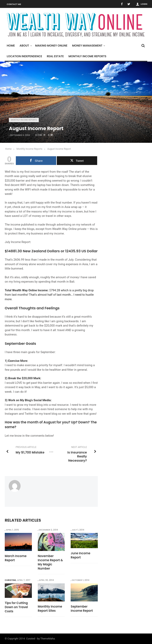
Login (144, 4)
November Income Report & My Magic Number (50, 562)
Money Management (88, 46)
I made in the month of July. (56, 260)
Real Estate (55, 56)
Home (11, 46)
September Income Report (82, 609)
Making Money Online (51, 46)
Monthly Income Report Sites (50, 609)
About (25, 46)
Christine (10, 580)
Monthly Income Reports (87, 56)
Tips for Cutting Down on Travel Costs (16, 607)
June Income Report (80, 555)
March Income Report (16, 558)
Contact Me (14, 4)
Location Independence (24, 56)
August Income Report (59, 149)
